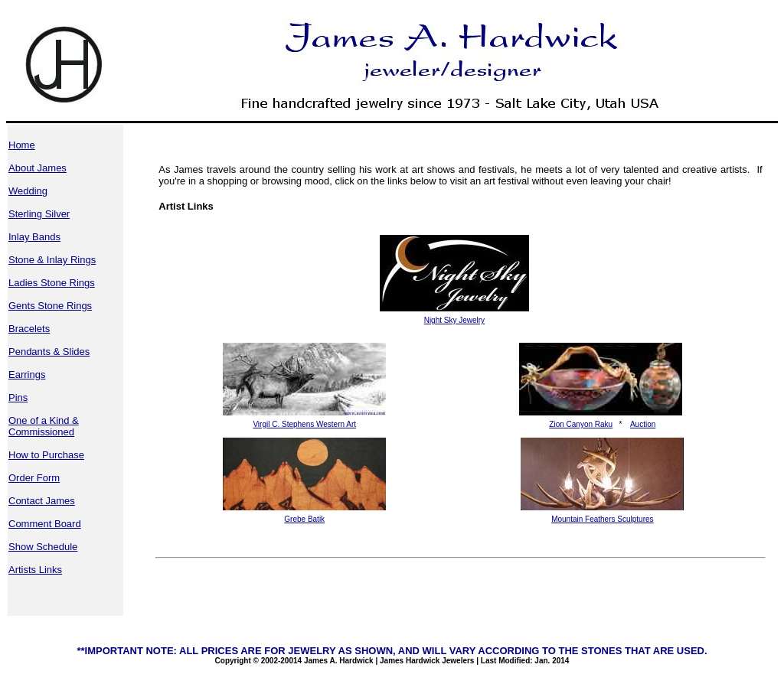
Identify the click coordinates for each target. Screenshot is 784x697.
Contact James (42, 501)
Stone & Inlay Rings (52, 260)
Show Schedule (43, 547)
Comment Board (45, 524)
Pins (18, 397)
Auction (643, 424)
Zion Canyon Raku (581, 424)
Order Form (34, 478)
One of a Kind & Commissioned (44, 426)
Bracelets (29, 329)
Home (22, 145)
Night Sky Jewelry (454, 320)
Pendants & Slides (49, 352)
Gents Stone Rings (50, 306)
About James (38, 168)
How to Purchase (46, 455)
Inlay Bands (34, 237)
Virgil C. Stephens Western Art (304, 424)
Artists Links (35, 570)
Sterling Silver (39, 214)
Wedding (28, 191)
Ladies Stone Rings (52, 283)
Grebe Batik (304, 519)
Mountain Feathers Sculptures (602, 519)
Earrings (27, 375)
